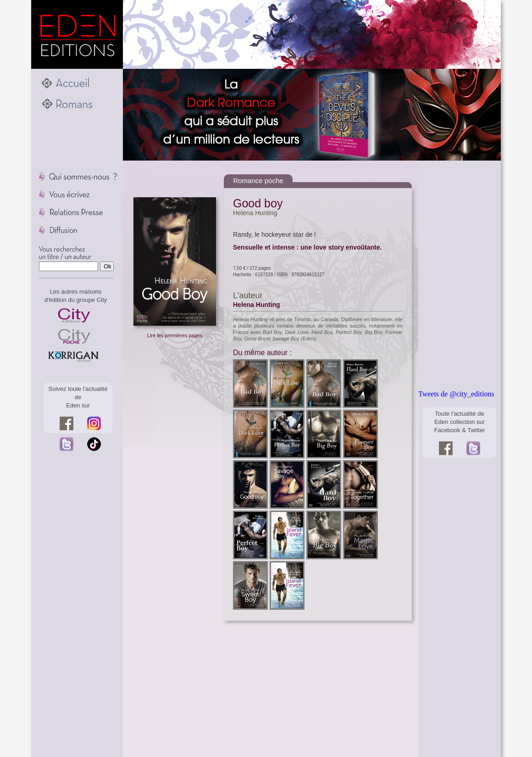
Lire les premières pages (175, 335)
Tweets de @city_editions (456, 394)
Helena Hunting (255, 213)
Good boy (258, 203)
